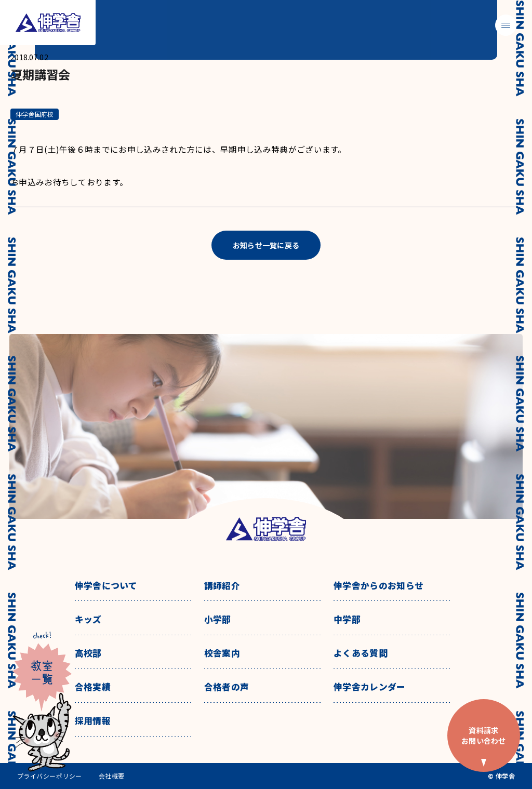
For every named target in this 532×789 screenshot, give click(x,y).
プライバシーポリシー (50, 776)
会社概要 (112, 776)
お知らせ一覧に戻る (266, 245)
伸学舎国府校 (35, 114)
